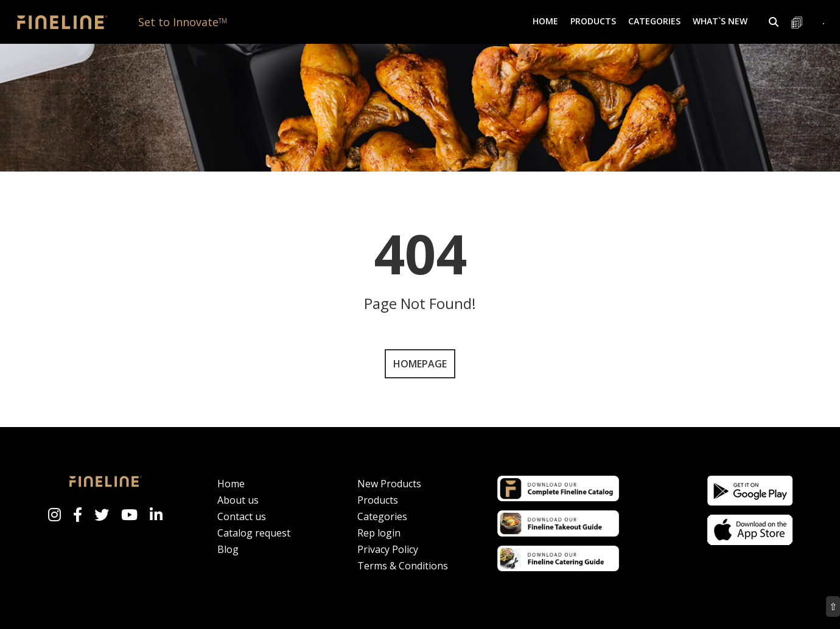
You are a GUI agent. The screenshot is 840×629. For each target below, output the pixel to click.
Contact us (242, 516)
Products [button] (593, 21)
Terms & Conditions (403, 566)
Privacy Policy (388, 549)
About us (238, 500)
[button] (774, 22)
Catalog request (254, 533)
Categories (382, 516)
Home (545, 21)
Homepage (420, 364)
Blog (228, 549)
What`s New (720, 21)
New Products (389, 484)
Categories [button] (654, 21)
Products (378, 500)
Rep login (379, 533)
